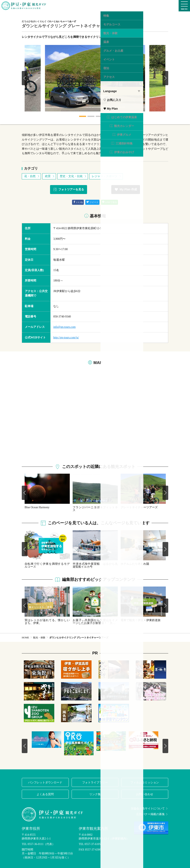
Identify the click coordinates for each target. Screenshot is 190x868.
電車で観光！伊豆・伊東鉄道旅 (141, 620)
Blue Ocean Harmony (37, 507)
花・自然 (32, 176)
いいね (78, 202)
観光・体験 (39, 638)
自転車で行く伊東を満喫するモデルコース (47, 565)
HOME (25, 638)
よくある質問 (45, 794)
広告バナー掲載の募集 (152, 814)
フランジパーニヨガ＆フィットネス (95, 509)
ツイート (92, 202)
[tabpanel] (95, 78)
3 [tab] (99, 116)
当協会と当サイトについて (149, 809)
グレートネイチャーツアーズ (139, 507)
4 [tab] (107, 116)
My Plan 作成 (126, 190)
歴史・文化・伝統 (73, 176)
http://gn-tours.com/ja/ (66, 337)
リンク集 (95, 794)
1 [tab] (83, 116)
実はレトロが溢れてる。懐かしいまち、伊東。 (47, 622)
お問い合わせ (145, 794)
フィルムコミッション (145, 782)
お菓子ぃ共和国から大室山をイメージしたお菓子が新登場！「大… (95, 622)
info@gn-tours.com (64, 327)
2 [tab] (91, 116)
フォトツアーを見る (68, 190)
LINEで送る (110, 202)
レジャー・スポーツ (107, 176)
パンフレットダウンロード (45, 782)
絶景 (50, 176)
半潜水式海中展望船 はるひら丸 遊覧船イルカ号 (95, 565)
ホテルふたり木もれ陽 (135, 564)
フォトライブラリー (95, 782)
